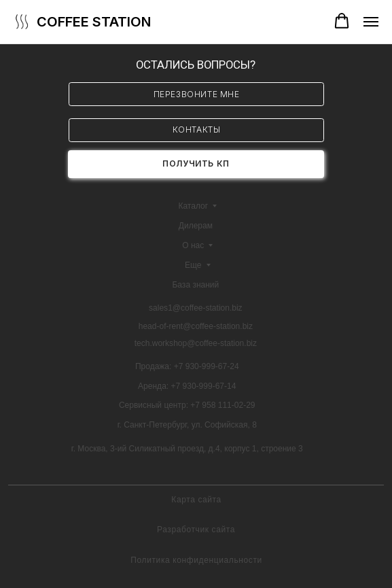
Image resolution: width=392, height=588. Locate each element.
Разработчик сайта (196, 530)
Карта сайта (196, 500)
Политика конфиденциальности (196, 560)
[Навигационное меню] (371, 22)
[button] (342, 21)
